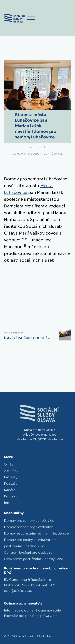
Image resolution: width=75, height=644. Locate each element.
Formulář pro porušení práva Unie (31, 616)
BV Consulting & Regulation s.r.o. (30, 580)
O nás (8, 464)
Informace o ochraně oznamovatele (32, 610)
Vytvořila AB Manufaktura (28, 636)
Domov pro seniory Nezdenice (28, 527)
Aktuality (11, 471)
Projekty (11, 477)
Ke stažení (12, 484)
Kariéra (10, 490)
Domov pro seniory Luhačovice (38, 154)
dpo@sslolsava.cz (18, 591)
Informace (12, 503)
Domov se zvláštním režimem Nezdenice (36, 533)
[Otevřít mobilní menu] (31, 18)
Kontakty (11, 496)
